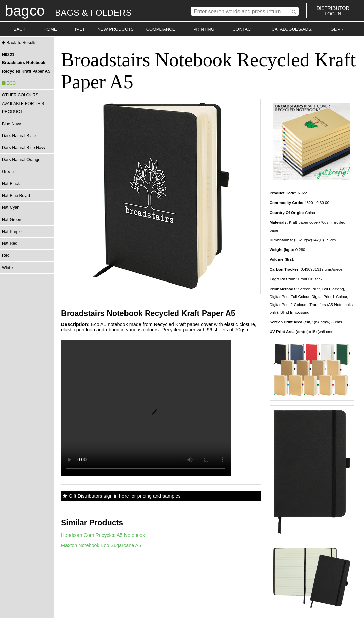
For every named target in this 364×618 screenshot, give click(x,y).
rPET (80, 29)
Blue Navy (12, 124)
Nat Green (12, 220)
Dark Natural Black (19, 136)
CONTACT (243, 29)
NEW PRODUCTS (116, 29)
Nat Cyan (11, 207)
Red (6, 255)
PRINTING (204, 29)
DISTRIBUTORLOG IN (333, 11)
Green (8, 172)
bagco (25, 11)
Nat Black (11, 184)
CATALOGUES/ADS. (292, 29)
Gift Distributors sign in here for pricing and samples (122, 496)
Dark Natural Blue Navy (24, 148)
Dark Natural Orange (21, 160)
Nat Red (10, 243)
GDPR (337, 29)
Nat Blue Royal (16, 196)
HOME (50, 29)
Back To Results (19, 43)
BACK (20, 29)
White (7, 268)
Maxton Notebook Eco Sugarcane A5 (101, 545)
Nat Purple (12, 232)
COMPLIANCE (161, 29)
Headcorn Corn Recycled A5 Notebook (103, 535)
